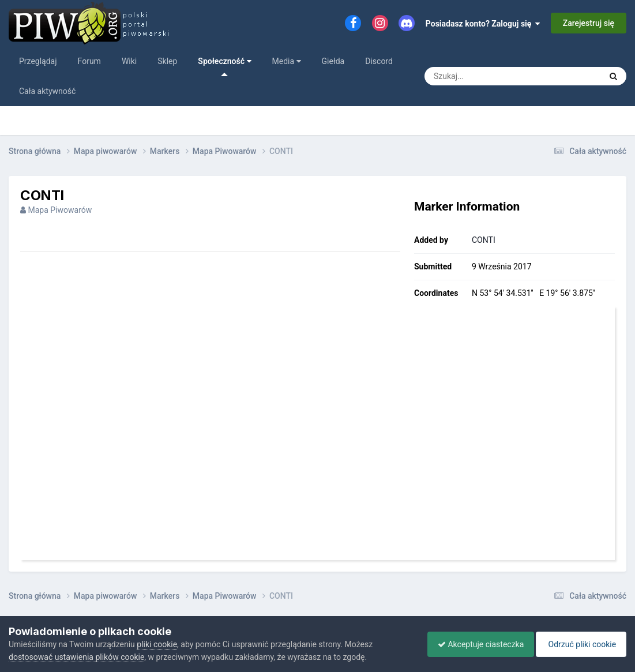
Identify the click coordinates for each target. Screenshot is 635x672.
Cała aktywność (47, 91)
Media (287, 61)
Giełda (333, 61)
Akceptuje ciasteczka (475, 644)
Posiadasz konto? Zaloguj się (483, 24)
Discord (379, 61)
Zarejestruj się (589, 23)
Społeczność (224, 66)
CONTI (484, 240)
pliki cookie (157, 644)
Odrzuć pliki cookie (579, 644)
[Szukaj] (501, 76)
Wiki (129, 61)
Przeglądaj (38, 61)
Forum (89, 61)
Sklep (167, 61)
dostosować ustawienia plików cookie (76, 657)
